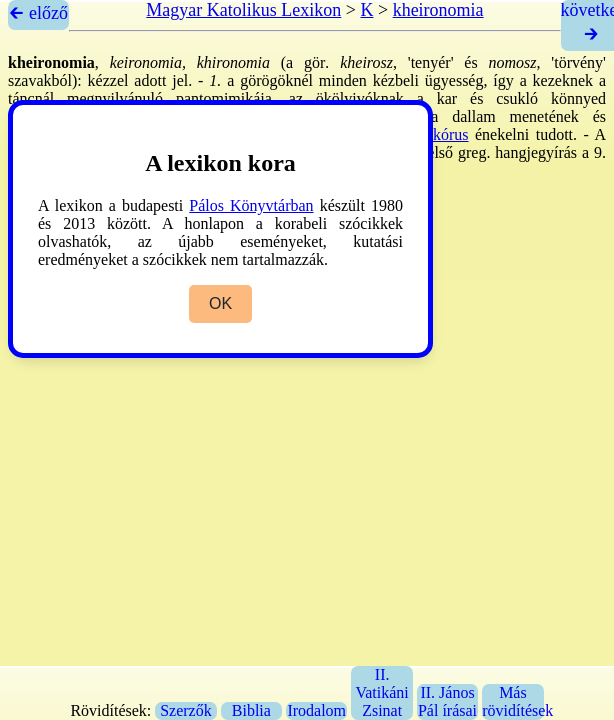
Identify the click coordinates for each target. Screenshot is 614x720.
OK (220, 303)
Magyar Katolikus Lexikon (243, 10)
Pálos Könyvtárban (251, 205)
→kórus (443, 134)
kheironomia (438, 10)
